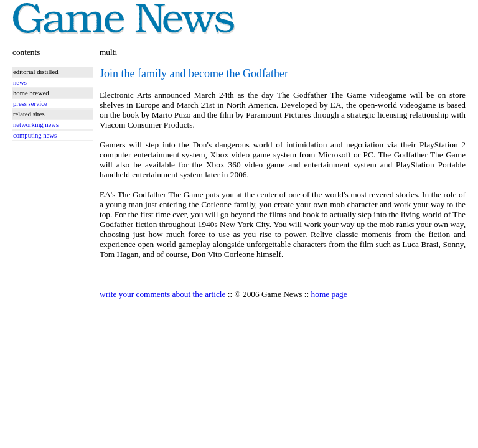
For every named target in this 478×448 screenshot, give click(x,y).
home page (329, 294)
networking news (36, 125)
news (20, 82)
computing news (35, 135)
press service (30, 104)
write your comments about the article (162, 294)
